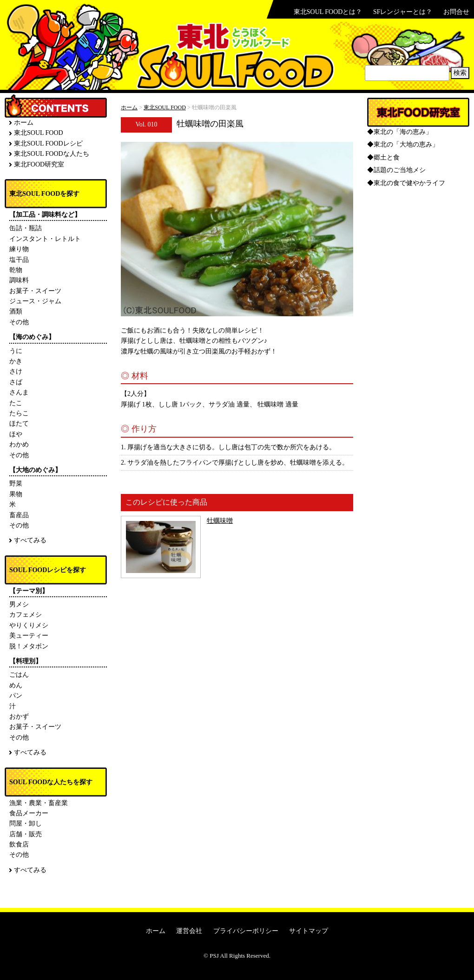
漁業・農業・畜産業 (39, 803)
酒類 (16, 311)
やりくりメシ (29, 625)
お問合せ (456, 12)
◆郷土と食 (383, 157)
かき (16, 361)
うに (16, 351)
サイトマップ (309, 931)
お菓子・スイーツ (35, 291)
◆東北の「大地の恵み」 (403, 144)
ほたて (19, 423)
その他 (19, 322)
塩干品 (19, 260)
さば (16, 382)
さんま (19, 392)
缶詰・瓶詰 (26, 228)
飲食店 (19, 844)
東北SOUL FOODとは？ (328, 12)
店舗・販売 (26, 834)
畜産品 (19, 515)
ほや (16, 434)
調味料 (19, 280)
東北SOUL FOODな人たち (52, 154)
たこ (16, 403)
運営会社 (189, 931)
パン (16, 696)
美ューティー (29, 636)
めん (16, 685)
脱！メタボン (29, 646)
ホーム (129, 107)
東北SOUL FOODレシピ (48, 143)
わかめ (19, 444)
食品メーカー (29, 813)
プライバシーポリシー (246, 931)
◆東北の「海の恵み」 (400, 132)
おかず (19, 717)
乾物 (16, 270)
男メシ (19, 604)
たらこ (19, 413)
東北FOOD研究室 (39, 164)
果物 (16, 494)
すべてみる (30, 540)
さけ (16, 371)
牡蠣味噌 (220, 521)
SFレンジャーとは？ (403, 12)
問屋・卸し (26, 823)
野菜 (16, 483)
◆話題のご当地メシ (396, 170)
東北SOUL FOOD (165, 107)
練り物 (19, 249)
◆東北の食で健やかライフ (406, 183)
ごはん (19, 675)
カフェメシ (26, 615)
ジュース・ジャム (35, 301)
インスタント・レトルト (45, 239)
